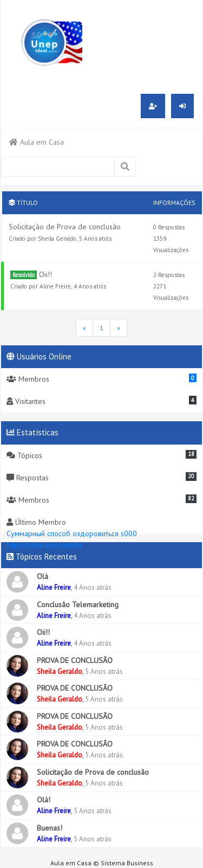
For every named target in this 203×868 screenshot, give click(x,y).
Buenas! (50, 828)
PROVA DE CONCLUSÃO (75, 660)
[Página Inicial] (84, 328)
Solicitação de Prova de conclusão (65, 227)
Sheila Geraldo (57, 239)
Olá (42, 576)
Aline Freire (55, 286)
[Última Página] (119, 328)
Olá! (44, 800)
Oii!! (45, 274)
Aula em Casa (37, 142)
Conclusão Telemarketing (78, 605)
